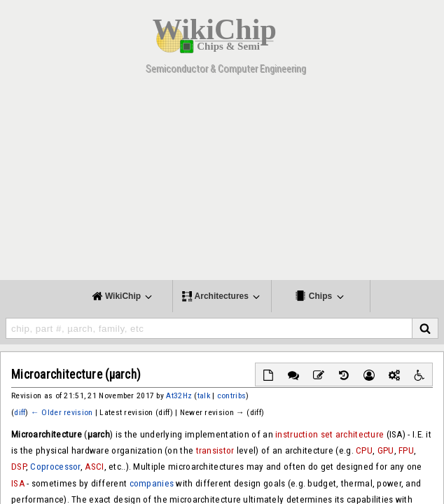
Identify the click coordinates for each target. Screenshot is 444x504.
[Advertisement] (222, 182)
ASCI (94, 467)
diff (20, 412)
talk (204, 395)
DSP (19, 467)
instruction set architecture (329, 434)
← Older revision (62, 412)
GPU (386, 450)
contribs (231, 395)
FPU (406, 450)
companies (152, 483)
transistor (215, 450)
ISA (18, 483)
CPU (364, 450)
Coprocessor (55, 467)
